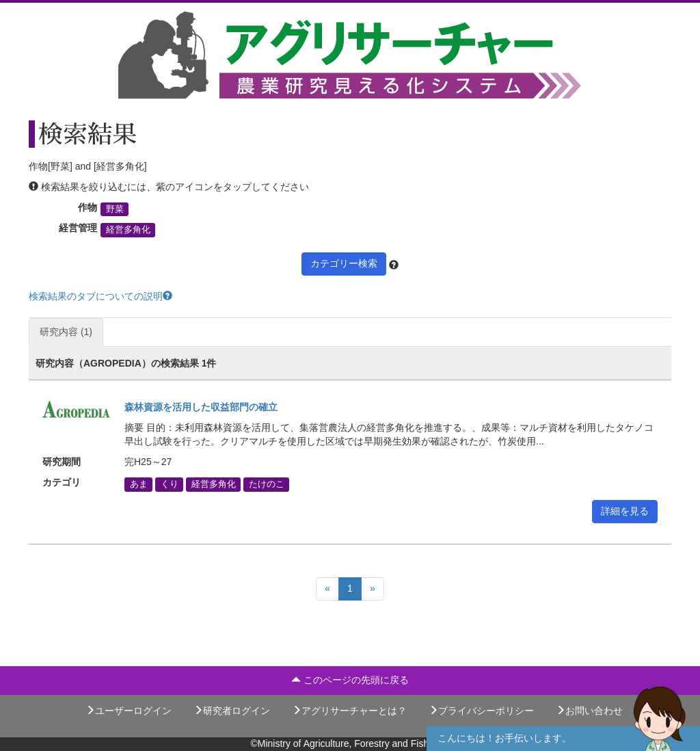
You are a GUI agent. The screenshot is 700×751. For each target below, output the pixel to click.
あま (139, 484)
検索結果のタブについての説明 (100, 296)
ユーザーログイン (129, 711)
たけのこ (267, 484)
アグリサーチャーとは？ (349, 711)
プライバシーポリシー (481, 711)
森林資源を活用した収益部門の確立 (201, 407)
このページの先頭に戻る (350, 680)
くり (170, 484)
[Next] (373, 589)
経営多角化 (128, 230)
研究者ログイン (232, 711)
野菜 (115, 209)
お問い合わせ (589, 711)
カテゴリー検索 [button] (344, 263)
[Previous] (327, 589)
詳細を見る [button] (625, 511)
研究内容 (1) (66, 332)
